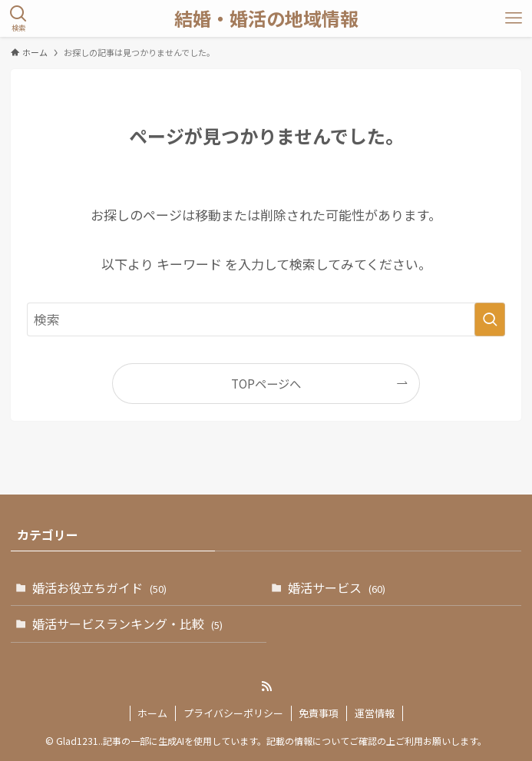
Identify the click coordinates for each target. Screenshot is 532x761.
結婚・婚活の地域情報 (266, 18)
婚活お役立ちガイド (99, 587)
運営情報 (375, 713)
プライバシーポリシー (233, 713)
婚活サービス (337, 587)
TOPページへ (266, 383)
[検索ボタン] (18, 18)
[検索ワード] (266, 319)
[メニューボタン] (514, 18)
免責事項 (319, 713)
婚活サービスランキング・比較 (127, 624)
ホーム (152, 713)
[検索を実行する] (490, 319)
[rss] (266, 687)
